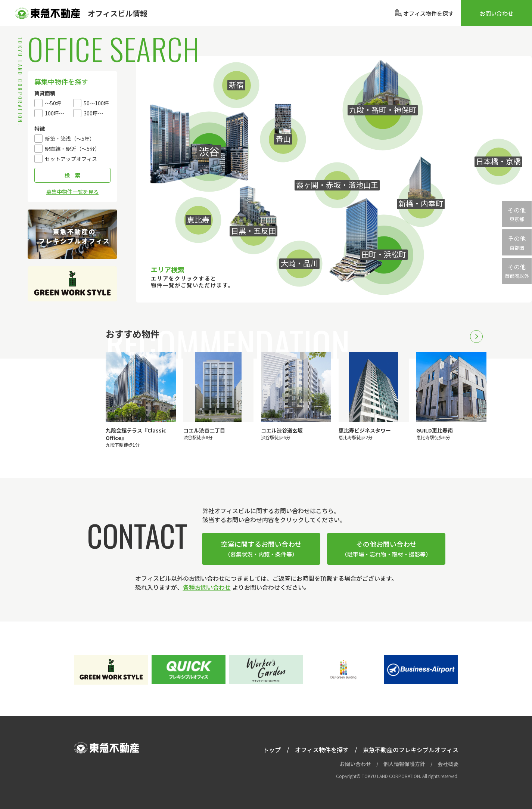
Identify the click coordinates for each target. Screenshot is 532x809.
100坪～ (55, 113)
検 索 (72, 175)
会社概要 (448, 764)
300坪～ (93, 113)
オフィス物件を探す (322, 750)
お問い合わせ (497, 13)
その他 (517, 214)
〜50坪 (53, 103)
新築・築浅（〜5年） (70, 139)
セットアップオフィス (71, 159)
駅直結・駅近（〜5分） (72, 149)
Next (476, 337)
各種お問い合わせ (207, 587)
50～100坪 (96, 103)
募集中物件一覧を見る (72, 192)
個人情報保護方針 (404, 764)
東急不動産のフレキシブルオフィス (72, 234)
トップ (272, 750)
